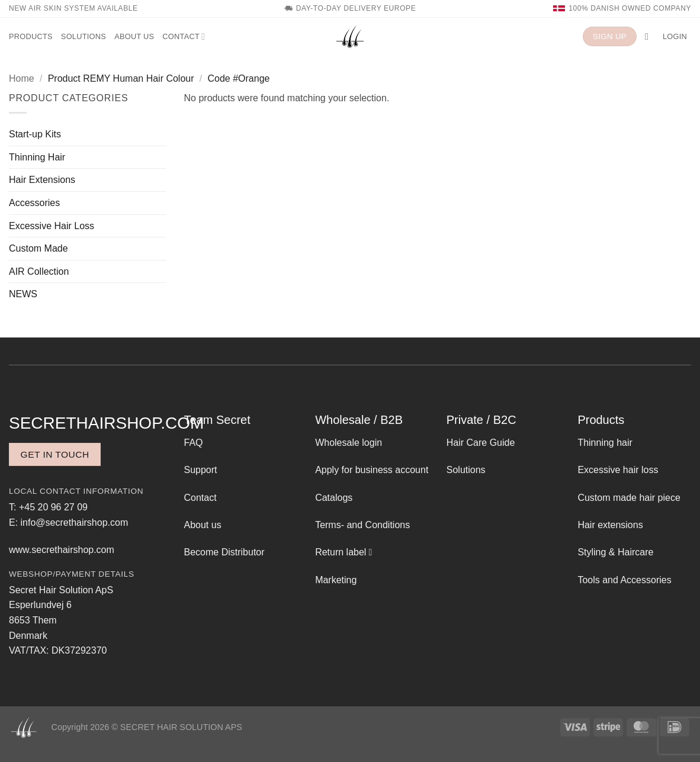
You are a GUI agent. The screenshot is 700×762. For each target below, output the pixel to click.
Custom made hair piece (629, 498)
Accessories (34, 203)
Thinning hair (605, 443)
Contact (184, 36)
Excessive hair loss (618, 470)
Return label (341, 552)
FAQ (194, 443)
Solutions (84, 36)
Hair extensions (610, 525)
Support (201, 470)
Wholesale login (349, 443)
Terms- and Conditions (362, 525)
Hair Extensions (42, 180)
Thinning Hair (37, 157)
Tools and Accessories (624, 580)
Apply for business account (372, 470)
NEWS (23, 294)
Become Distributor (224, 552)
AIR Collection (39, 271)
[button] (650, 36)
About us (134, 36)
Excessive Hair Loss (52, 226)
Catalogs (334, 498)
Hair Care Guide (481, 443)
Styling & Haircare (615, 552)
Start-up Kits (35, 134)
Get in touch (55, 454)
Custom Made (38, 248)
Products (31, 36)
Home (22, 78)
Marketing (336, 580)
